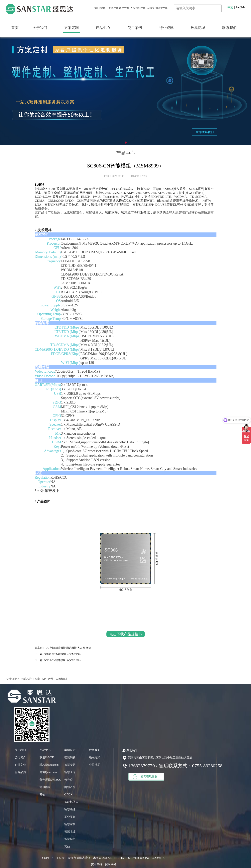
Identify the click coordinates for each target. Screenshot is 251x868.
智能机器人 (71, 802)
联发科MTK (47, 757)
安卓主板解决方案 (119, 8)
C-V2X (68, 795)
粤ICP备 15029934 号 (152, 858)
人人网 (81, 648)
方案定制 (71, 28)
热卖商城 (198, 28)
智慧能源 (70, 809)
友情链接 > (12, 679)
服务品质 (20, 772)
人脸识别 (61, 679)
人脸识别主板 (138, 8)
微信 (88, 648)
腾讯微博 (71, 648)
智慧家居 (70, 824)
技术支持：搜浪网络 (104, 864)
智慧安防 (70, 765)
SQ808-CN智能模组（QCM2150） (63, 654)
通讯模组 (45, 787)
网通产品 (70, 787)
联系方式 (95, 757)
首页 (15, 28)
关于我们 (40, 28)
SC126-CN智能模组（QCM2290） (63, 660)
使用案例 (135, 28)
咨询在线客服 (145, 777)
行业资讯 (166, 28)
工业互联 (70, 817)
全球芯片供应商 (30, 679)
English (240, 7)
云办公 (68, 780)
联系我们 (229, 28)
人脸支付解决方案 (157, 8)
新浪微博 (61, 648)
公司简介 (20, 757)
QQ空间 (50, 648)
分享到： (40, 648)
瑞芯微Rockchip (49, 765)
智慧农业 (70, 832)
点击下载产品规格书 (126, 634)
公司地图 (95, 765)
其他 (42, 795)
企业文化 (20, 765)
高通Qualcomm (49, 772)
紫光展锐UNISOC (50, 780)
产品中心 (103, 28)
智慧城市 (70, 839)
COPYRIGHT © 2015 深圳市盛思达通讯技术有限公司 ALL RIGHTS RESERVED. (91, 858)
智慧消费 (70, 757)
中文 (230, 7)
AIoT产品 (47, 679)
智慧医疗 (70, 772)
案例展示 (70, 750)
